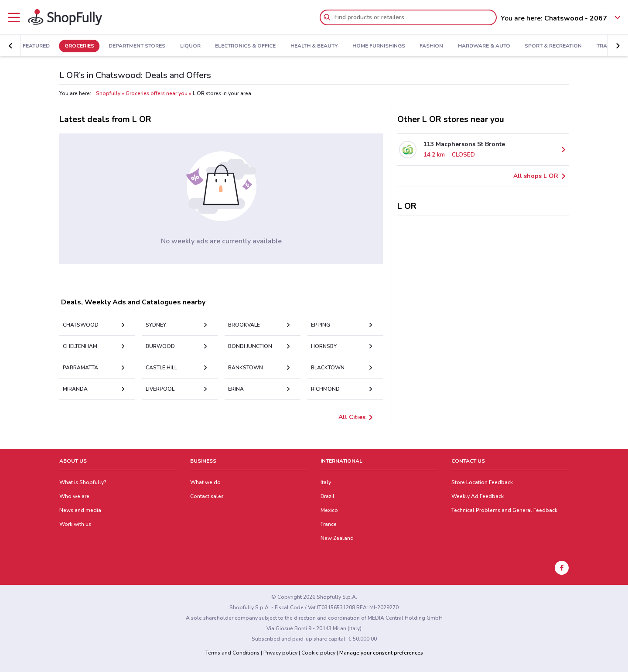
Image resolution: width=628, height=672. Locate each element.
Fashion (437, 46)
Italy (326, 482)
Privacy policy (280, 653)
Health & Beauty (320, 46)
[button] (618, 46)
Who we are (74, 496)
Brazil (328, 496)
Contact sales (207, 496)
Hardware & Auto (490, 46)
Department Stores (143, 46)
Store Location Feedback (482, 482)
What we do (205, 482)
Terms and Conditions (232, 653)
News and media (80, 510)
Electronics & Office (251, 46)
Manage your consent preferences (381, 653)
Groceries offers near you (157, 93)
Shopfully (108, 93)
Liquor (196, 46)
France (329, 524)
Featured (42, 46)
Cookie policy (318, 653)
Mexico (329, 510)
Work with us (75, 524)
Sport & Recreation (559, 46)
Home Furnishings (384, 46)
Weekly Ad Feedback (478, 496)
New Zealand (337, 538)
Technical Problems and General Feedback (504, 510)
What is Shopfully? (83, 482)
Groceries (85, 46)
